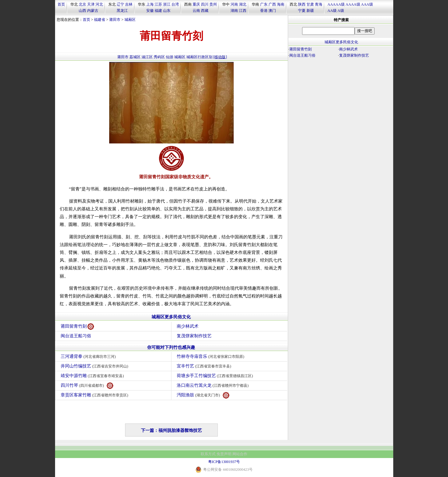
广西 (272, 4)
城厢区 (130, 20)
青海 (319, 4)
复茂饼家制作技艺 (194, 336)
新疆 (310, 11)
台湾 (175, 4)
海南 (281, 4)
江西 (243, 11)
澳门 (272, 11)
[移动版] (220, 57)
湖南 (234, 11)
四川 (205, 4)
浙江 (167, 4)
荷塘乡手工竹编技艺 (216, 376)
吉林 (129, 4)
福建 (158, 11)
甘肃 (310, 4)
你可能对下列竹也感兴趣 (171, 347)
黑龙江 (122, 11)
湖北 (243, 4)
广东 (264, 4)
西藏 (205, 11)
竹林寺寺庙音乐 (211, 356)
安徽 (150, 11)
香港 (264, 11)
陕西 (302, 4)
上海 (150, 4)
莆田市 (115, 20)
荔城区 (135, 57)
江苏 (158, 4)
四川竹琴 (87, 386)
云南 (196, 11)
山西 (82, 11)
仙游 (170, 57)
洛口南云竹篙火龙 (214, 385)
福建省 (100, 20)
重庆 (196, 4)
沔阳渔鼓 (203, 395)
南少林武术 (188, 326)
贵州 (213, 4)
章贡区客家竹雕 (95, 395)
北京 (82, 4)
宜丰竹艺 (205, 366)
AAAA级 (353, 4)
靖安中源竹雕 (93, 376)
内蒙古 (93, 11)
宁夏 (302, 11)
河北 (99, 4)
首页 (61, 4)
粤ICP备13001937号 (224, 462)
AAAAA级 (336, 4)
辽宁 (120, 4)
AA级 (332, 11)
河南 (234, 4)
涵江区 (147, 57)
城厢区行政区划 (199, 57)
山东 (167, 11)
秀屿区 (159, 57)
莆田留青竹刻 (77, 327)
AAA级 (367, 4)
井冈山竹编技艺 (95, 366)
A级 (341, 11)
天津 (91, 4)
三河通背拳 (89, 356)
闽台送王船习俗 (76, 336)
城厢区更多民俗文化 (171, 317)
